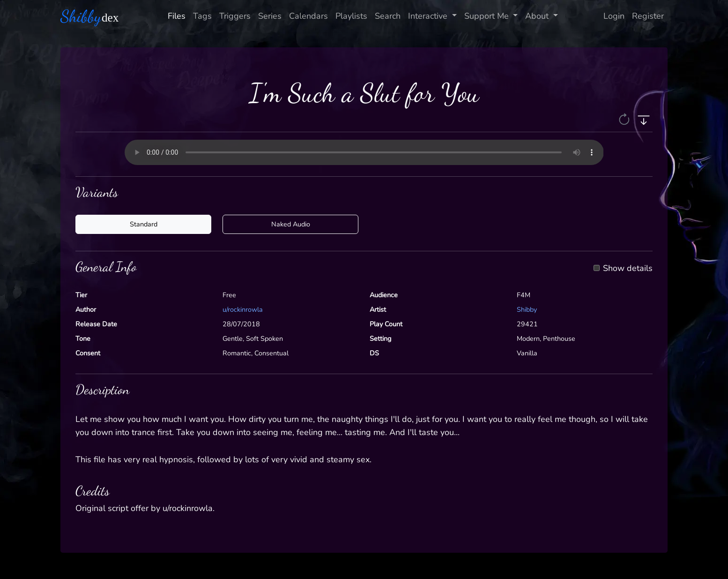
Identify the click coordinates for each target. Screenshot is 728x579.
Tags (202, 16)
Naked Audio (291, 224)
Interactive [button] (429, 16)
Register (648, 16)
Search (388, 16)
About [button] (538, 16)
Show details (628, 269)
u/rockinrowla (243, 309)
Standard (144, 224)
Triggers (235, 16)
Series (270, 16)
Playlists (351, 16)
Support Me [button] (488, 16)
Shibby (527, 309)
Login (614, 16)
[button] (625, 119)
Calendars (308, 16)
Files (177, 16)
